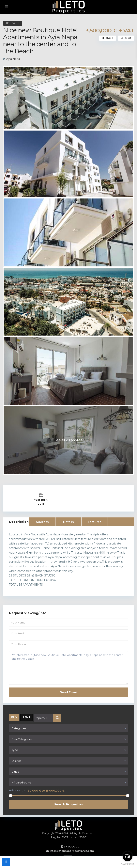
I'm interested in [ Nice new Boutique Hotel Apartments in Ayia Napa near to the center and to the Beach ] (68, 668)
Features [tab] (95, 522)
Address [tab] (42, 522)
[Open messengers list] (128, 856)
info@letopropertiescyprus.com (72, 851)
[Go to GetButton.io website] (128, 864)
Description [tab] (19, 522)
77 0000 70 (71, 846)
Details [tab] (68, 522)
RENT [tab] (26, 717)
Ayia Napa (13, 59)
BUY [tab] (14, 717)
